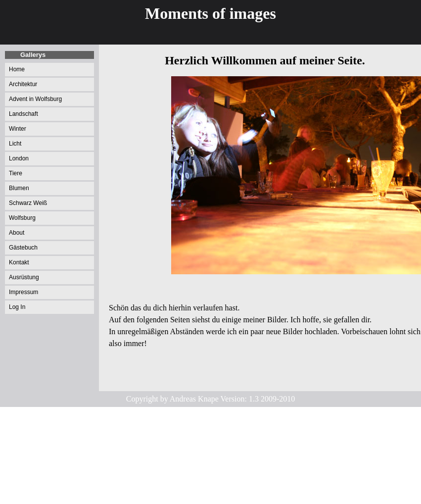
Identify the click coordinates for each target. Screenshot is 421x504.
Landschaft (23, 114)
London (19, 158)
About (17, 233)
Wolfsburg (22, 218)
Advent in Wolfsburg (35, 99)
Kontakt (19, 262)
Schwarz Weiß (28, 203)
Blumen (19, 188)
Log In (17, 307)
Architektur (23, 84)
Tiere (16, 173)
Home (17, 69)
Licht (15, 144)
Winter (18, 129)
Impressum (23, 292)
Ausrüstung (24, 277)
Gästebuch (23, 248)
